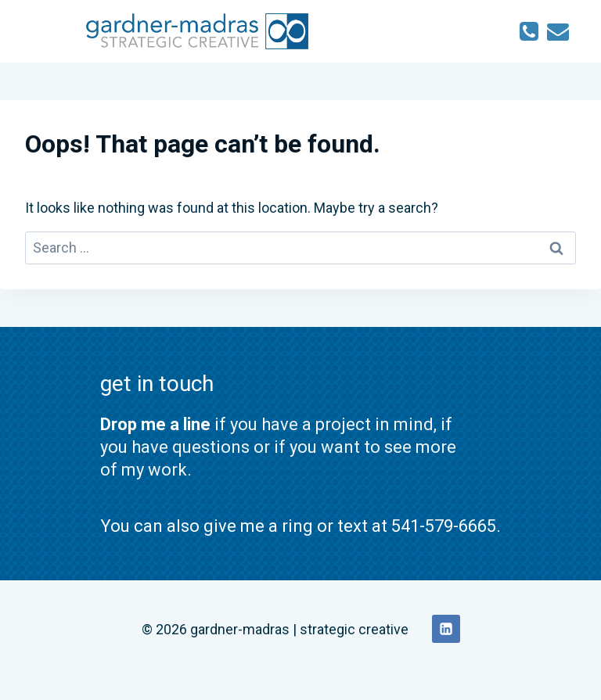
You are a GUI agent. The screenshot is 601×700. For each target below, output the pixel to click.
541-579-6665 (444, 526)
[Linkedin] (446, 629)
